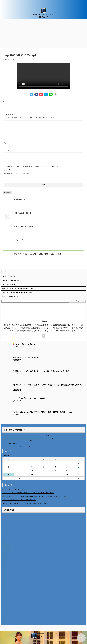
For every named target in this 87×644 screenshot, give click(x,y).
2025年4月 (6, 542)
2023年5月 (6, 588)
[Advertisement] (43, 34)
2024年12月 (7, 550)
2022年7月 (6, 609)
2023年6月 (6, 586)
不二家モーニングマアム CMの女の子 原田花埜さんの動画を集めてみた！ (24, 438)
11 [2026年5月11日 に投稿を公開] (8, 471)
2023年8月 (6, 582)
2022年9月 (6, 605)
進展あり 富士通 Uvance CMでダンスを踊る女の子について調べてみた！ (24, 435)
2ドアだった (19, 240)
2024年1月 (6, 572)
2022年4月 (6, 615)
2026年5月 (6, 515)
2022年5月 (6, 613)
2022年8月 (6, 607)
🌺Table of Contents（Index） (25, 344)
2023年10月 (7, 578)
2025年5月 (6, 540)
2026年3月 (6, 519)
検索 (77, 301)
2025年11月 (7, 528)
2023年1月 (6, 596)
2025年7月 (6, 536)
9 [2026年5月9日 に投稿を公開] (67, 467)
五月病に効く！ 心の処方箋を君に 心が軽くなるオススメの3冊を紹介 (42, 371)
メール (6, 151)
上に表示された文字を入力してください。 (17, 173)
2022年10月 (7, 603)
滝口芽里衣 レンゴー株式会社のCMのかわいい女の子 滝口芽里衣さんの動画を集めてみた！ (35, 496)
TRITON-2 (44, 17)
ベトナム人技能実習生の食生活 (11, 447)
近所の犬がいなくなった (24, 227)
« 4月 (4, 481)
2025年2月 (6, 546)
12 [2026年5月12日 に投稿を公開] (20, 471)
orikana (50, 438)
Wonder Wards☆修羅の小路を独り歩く (47, 634)
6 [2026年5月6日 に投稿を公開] (32, 467)
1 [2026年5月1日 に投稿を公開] (55, 463)
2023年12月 (7, 574)
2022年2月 (6, 619)
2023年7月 (6, 584)
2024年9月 (6, 556)
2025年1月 (6, 548)
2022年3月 (6, 617)
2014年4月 (6, 621)
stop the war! (19, 199)
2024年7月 (6, 560)
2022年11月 (7, 601)
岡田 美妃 (26, 441)
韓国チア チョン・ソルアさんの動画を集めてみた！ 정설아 (38, 254)
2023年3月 (6, 592)
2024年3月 (6, 568)
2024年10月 (7, 554)
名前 (6, 143)
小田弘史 (24, 447)
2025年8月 (6, 534)
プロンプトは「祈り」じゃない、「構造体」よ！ (32, 398)
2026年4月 (6, 517)
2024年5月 (6, 564)
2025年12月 (7, 526)
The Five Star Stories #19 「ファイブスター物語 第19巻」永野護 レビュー (43, 412)
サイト (6, 159)
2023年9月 (6, 580)
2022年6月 (6, 611)
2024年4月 (6, 566)
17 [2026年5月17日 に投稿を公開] (79, 471)
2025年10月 (7, 530)
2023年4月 (6, 590)
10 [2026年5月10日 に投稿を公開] (79, 467)
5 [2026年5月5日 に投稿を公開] (20, 467)
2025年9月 (6, 532)
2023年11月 (7, 576)
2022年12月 (7, 599)
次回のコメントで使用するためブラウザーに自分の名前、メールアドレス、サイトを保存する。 (35, 167)
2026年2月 (6, 522)
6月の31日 (5, 444)
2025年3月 (6, 544)
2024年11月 (7, 552)
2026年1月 (6, 524)
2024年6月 (6, 562)
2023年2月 (6, 594)
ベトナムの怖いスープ (23, 213)
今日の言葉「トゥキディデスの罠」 (26, 358)
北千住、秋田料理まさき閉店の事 (12, 441)
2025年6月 (6, 538)
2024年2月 (6, 570)
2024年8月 (6, 558)
